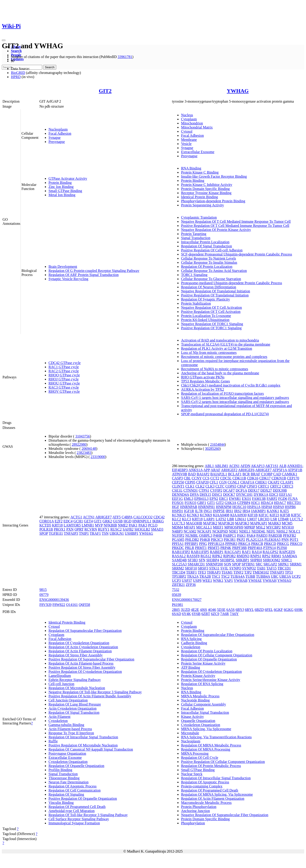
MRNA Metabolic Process (200, 696)
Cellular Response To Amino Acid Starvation (214, 271)
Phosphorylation (193, 823)
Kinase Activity (192, 717)
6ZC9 (215, 614)
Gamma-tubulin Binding (66, 725)
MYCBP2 (273, 527)
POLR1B (46, 529)
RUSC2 (116, 529)
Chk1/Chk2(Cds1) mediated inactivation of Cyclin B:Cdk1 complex (231, 385)
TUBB (250, 576)
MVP (99, 525)
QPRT (79, 529)
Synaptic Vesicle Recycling (68, 279)
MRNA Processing (195, 753)
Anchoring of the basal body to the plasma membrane (220, 373)
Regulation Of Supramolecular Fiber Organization (85, 631)
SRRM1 (296, 564)
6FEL (269, 610)
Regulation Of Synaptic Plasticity (205, 299)
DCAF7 (229, 490)
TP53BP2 (179, 576)
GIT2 (105, 91)
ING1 (208, 511)
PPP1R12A (216, 544)
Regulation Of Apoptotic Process (73, 786)
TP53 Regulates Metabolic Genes (205, 381)
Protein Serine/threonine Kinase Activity (211, 680)
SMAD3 (157, 529)
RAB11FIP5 (200, 552)
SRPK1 (283, 564)
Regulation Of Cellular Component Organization (217, 655)
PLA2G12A (255, 540)
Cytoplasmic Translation (199, 217)
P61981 (177, 605)
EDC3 (274, 495)
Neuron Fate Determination (69, 782)
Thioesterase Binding (64, 778)
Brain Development (63, 267)
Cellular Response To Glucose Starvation (211, 279)
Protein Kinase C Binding (200, 172)
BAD (192, 474)
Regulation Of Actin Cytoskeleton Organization (83, 647)
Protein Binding (60, 183)
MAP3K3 (242, 523)
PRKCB (257, 544)
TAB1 (261, 568)
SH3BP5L (227, 560)
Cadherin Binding (194, 643)
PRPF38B (240, 548)
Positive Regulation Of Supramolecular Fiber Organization (91, 659)
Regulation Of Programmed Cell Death (77, 807)
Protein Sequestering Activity (202, 205)
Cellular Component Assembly (203, 704)
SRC (259, 564)
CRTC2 (276, 486)
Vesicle (186, 144)
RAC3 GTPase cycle (64, 387)
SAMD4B (179, 560)
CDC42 (159, 517)
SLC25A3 (179, 564)
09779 (44, 595)
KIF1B (252, 515)
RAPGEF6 (287, 552)
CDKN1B (279, 478)
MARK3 (274, 523)
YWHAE (255, 581)
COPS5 (231, 486)
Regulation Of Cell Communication (75, 790)
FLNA (293, 499)
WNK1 (218, 581)
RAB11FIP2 (181, 552)
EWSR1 (235, 499)
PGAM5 (178, 540)
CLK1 (190, 486)
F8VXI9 (45, 605)
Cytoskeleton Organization (68, 762)
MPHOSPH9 (234, 527)
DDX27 (266, 490)
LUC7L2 (296, 519)
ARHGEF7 (104, 517)
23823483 (84, 453)
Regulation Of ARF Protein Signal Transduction (84, 275)
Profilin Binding (60, 770)
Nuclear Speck (192, 774)
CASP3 (177, 478)
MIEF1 (218, 527)
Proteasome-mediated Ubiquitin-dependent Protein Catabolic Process (231, 283)
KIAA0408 (221, 515)
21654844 (217, 444)
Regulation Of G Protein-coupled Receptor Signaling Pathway (94, 271)
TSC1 (216, 576)
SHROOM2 (271, 560)
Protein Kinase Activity (198, 676)
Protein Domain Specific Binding (205, 189)
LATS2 (221, 519)
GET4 (88, 521)
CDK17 (265, 478)
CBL (187, 478)
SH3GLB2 (142, 529)
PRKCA (244, 544)
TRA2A (193, 576)
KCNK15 (179, 515)
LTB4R (283, 519)
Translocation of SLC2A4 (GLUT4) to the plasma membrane (226, 344)
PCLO (153, 525)
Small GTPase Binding (65, 191)
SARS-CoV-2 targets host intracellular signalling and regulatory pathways (235, 402)
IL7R (199, 511)
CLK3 (210, 486)
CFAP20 (203, 482)
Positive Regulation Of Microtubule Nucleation (83, 745)
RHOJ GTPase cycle (64, 379)
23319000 (98, 457)
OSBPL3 (206, 535)
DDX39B (280, 490)
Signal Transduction (196, 238)
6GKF (278, 610)
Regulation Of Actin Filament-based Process (81, 663)
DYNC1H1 (244, 495)
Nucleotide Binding (195, 700)
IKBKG (158, 521)
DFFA (194, 495)
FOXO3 (191, 503)
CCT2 (215, 478)
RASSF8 (193, 556)
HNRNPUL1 (142, 521)
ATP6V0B (180, 474)
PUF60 (282, 548)
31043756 (83, 436)
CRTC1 (264, 486)
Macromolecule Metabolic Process (206, 803)
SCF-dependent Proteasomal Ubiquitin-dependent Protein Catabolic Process (236, 254)
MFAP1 (189, 527)
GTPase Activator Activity (68, 178)
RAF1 (246, 552)
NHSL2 (282, 531)
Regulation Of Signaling (66, 794)
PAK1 (133, 525)
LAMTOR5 (72, 525)
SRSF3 (203, 568)
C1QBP (267, 474)
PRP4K (226, 548)
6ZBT (206, 614)
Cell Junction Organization (68, 700)
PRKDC (178, 548)
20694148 (89, 449)
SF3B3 (193, 560)
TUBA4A (237, 576)
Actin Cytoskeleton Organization (73, 708)
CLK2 (200, 486)
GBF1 (202, 503)
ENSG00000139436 (54, 600)
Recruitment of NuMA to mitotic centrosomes (215, 369)
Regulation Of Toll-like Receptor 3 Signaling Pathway (88, 815)
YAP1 (229, 581)
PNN (285, 540)
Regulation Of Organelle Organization (76, 766)
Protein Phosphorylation (199, 807)
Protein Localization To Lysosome (206, 316)
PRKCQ (296, 544)
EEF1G (177, 499)
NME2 (123, 525)
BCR (246, 474)
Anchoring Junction (195, 811)
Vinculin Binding (61, 803)
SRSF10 (191, 568)
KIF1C (264, 515)
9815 (43, 590)
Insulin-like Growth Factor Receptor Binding (214, 176)
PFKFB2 (289, 535)
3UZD (185, 610)
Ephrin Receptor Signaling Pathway (75, 680)
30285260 (212, 449)
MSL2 (261, 527)
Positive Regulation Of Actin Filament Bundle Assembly (90, 696)
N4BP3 (177, 531)
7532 (176, 590)
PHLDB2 (192, 540)
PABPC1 (230, 535)
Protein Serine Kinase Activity (203, 663)
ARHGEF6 (246, 470)
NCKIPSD (220, 531)
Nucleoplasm (58, 129)
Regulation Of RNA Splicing (202, 684)
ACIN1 (234, 466)
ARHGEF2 (229, 470)
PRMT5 (214, 548)
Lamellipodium (60, 676)
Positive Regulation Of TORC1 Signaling (211, 328)
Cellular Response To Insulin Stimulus (209, 262)
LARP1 (209, 519)
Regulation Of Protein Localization (207, 267)
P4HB (218, 535)
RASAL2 (179, 556)
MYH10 (288, 527)
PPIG (203, 544)
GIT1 (98, 521)
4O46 (212, 610)
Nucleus (187, 115)
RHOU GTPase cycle (64, 383)
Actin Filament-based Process (70, 729)
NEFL (271, 531)
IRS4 (246, 511)
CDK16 (253, 478)
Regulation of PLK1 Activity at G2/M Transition (217, 348)
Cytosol (187, 131)
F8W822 (59, 605)
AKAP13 (258, 466)
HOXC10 (239, 507)
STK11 (214, 568)
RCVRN (91, 529)
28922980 (79, 444)
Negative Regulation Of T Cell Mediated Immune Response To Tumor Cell (236, 221)
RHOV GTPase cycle (64, 391)
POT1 (294, 540)
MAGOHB (194, 523)
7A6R (224, 614)
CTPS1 (204, 490)
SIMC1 (287, 560)
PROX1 (60, 529)
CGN (223, 482)
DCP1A (241, 490)
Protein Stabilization (196, 303)
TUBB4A (263, 576)
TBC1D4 (179, 572)
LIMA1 (241, 519)
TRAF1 (95, 533)
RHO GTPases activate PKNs (203, 377)
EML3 (189, 499)
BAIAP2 (203, 474)
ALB (283, 466)
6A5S (230, 610)
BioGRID (18, 73)
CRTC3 (288, 486)
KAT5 (284, 511)
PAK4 (251, 535)
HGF (176, 507)
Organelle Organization (198, 721)
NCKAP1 (204, 531)
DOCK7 (229, 495)
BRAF (255, 474)
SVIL (224, 568)
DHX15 (205, 495)
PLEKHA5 (272, 540)
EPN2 (214, 499)
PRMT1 (201, 548)
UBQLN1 (117, 533)
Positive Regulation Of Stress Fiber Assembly (82, 667)
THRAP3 (214, 572)
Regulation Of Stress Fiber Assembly (76, 655)
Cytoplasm (189, 119)
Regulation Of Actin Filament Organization (80, 651)
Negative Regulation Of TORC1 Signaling (212, 324)
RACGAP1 (233, 552)
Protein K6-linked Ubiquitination (205, 320)
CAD (277, 474)
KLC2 (176, 519)
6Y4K (186, 614)
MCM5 (287, 523)
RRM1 (276, 556)
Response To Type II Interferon (71, 733)
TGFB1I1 (56, 533)
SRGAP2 (270, 564)
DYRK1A (261, 495)
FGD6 (283, 499)
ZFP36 (191, 585)
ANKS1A (196, 470)
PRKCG (283, 544)
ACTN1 (89, 517)
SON (227, 564)
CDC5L (226, 478)
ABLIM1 (222, 466)
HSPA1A (254, 507)
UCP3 (176, 581)
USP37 (187, 581)
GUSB (118, 521)
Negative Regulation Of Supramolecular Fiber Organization (225, 815)
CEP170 (293, 478)
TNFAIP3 (71, 533)
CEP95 (190, 482)
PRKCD (270, 544)
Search (16, 51)
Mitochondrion (192, 123)
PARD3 (262, 535)
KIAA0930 (238, 515)
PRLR (190, 548)
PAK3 (143, 525)
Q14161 (72, 605)
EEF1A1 (286, 495)
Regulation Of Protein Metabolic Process (211, 766)
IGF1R (189, 511)
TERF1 (192, 572)
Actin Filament (59, 717)
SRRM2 (178, 568)
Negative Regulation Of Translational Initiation (215, 291)
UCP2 (296, 576)
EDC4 (68, 521)
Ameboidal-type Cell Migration (72, 811)
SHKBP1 (242, 560)
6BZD (259, 610)
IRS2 (238, 511)
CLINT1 (178, 486)
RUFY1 (104, 529)
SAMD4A (289, 556)
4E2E (195, 610)
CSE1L (177, 490)
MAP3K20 (226, 523)
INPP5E (219, 511)
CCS (206, 478)
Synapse (55, 138)
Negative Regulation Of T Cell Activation (211, 307)
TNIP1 (84, 533)
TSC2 (225, 576)
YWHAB (240, 581)
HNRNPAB (189, 507)
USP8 (197, 581)
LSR (274, 519)
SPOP (44, 533)
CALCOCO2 (143, 517)
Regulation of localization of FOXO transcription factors (222, 394)
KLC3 (186, 519)
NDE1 (233, 531)
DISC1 (217, 495)
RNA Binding (191, 168)
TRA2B (205, 576)
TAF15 (272, 568)
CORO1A (47, 521)
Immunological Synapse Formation (74, 823)
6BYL (249, 610)
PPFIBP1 (191, 544)
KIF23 (274, 515)
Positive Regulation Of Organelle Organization (83, 798)
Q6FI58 (84, 605)
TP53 (289, 572)
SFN (202, 560)
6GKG (289, 610)
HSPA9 (278, 507)
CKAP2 (274, 482)
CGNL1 (234, 482)
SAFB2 (128, 529)
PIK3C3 (217, 540)
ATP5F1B (295, 470)
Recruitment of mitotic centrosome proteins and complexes (224, 357)
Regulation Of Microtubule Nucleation (77, 688)
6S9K (298, 610)
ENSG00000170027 (187, 600)
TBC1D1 (284, 568)
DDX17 (254, 490)
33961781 (125, 57)
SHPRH (256, 560)
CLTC (220, 486)
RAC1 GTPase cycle (64, 367)
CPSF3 (252, 486)
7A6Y (234, 614)
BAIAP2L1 (219, 474)
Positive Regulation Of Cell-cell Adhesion (212, 250)
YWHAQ (284, 581)
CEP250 (178, 482)
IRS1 (229, 511)
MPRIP (250, 527)
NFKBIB (110, 525)
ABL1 (209, 466)
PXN (70, 529)
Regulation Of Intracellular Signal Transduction (83, 737)
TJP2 (248, 572)
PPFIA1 (178, 544)
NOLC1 (294, 531)
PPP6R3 (231, 544)
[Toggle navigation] (4, 40)
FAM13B (259, 499)
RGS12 (206, 556)
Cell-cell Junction (61, 684)
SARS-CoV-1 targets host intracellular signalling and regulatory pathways (235, 398)
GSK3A (231, 503)
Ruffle (53, 741)
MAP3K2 (210, 523)
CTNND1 (191, 490)
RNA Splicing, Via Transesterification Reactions (216, 737)
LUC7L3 (178, 523)
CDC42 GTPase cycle (65, 363)
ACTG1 (76, 517)
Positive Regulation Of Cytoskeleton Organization (85, 672)
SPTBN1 (248, 564)
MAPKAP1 (259, 523)
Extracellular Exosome (198, 152)
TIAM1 (227, 572)
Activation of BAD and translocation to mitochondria (220, 340)
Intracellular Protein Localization (205, 242)
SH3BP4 (213, 560)
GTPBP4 (244, 503)
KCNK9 (206, 515)
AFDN (245, 466)
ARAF (215, 470)
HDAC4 (267, 503)
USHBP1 (132, 533)
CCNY (197, 478)
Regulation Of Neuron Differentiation (209, 287)
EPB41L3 (201, 499)
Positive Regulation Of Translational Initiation (215, 295)
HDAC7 (280, 503)
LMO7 (252, 519)
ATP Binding (190, 667)
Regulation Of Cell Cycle (200, 758)
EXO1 (246, 499)
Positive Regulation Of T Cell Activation (211, 312)
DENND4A (180, 495)
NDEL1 (245, 531)
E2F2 (59, 521)
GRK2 (107, 521)
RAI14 (257, 552)
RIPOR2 (229, 556)
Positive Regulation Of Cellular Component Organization (223, 762)
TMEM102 (261, 572)
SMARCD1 (196, 564)
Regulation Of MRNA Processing (206, 749)
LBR (231, 519)
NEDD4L (259, 531)
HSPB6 (290, 507)
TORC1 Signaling (194, 275)
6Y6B (196, 614)
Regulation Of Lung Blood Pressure (75, 704)
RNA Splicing (191, 639)
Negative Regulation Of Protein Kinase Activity (216, 230)
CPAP (242, 486)
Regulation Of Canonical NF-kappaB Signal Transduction (91, 749)
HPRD (16, 77)
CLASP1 (287, 482)
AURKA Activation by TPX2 (203, 389)
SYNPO (235, 568)
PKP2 (241, 540)
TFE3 (202, 572)
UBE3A (285, 576)
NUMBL (192, 535)
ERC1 (223, 499)
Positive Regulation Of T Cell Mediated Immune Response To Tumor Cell (235, 226)
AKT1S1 (272, 466)
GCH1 (78, 521)
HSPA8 (267, 507)
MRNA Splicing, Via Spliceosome (206, 729)
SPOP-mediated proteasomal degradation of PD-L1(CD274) (225, 414)
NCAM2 (190, 531)
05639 (176, 595)
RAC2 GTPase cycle (64, 371)
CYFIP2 (216, 490)
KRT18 (57, 525)
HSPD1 (177, 511)
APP (207, 470)
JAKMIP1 (258, 511)
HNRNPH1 (207, 507)
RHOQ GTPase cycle (64, 375)
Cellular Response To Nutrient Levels (208, 258)
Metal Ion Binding (62, 195)
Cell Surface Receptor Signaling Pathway (79, 819)
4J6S (203, 610)
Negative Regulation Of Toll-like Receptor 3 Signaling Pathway (95, 692)
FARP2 (272, 499)
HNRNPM (224, 507)
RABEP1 (217, 552)
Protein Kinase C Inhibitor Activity (207, 185)
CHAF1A (247, 482)
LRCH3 (264, 519)
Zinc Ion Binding (61, 187)
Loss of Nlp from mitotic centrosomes (209, 353)
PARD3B (275, 535)
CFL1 (214, 482)
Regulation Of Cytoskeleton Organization (79, 643)
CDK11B (239, 478)
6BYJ (240, 610)
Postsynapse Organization (67, 753)
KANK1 (273, 511)
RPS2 (266, 556)
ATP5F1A (280, 470)
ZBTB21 (178, 585)
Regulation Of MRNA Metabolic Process (211, 745)
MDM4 (177, 527)
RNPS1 (256, 556)
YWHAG (238, 91)
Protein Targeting (194, 234)
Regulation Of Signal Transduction (207, 246)
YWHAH (269, 581)
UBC (275, 576)
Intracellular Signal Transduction (205, 712)
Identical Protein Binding (199, 197)
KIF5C (296, 515)
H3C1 (255, 503)
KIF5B (285, 515)
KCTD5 (45, 525)
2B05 (176, 610)
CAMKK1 (290, 474)
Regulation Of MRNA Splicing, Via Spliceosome (217, 794)
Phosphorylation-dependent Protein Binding (213, 201)
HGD (128, 521)
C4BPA (127, 517)
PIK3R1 (230, 540)
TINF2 (238, 572)
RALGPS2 (270, 552)
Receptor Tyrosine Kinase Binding (206, 193)
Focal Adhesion (60, 133)
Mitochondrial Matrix (197, 127)
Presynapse (57, 142)
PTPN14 (269, 548)
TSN (105, 533)
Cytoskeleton (58, 721)
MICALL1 (204, 527)
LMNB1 (88, 525)
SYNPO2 (249, 568)
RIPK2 (217, 556)
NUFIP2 (178, 535)
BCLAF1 (235, 474)
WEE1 (207, 581)
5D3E (221, 610)
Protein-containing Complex (202, 786)
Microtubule (190, 733)
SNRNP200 (214, 564)
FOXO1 (178, 503)
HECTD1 (294, 503)
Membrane (189, 140)
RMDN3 (243, 556)
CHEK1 (261, 482)
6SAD (176, 614)
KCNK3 (193, 515)
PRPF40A (255, 548)
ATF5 (117, 517)
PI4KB (205, 540)
